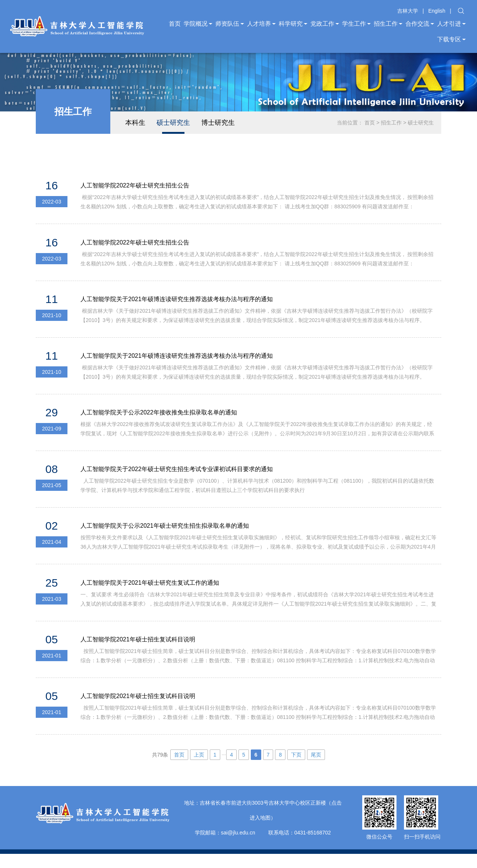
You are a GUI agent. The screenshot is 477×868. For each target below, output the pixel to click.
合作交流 (420, 24)
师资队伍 (230, 24)
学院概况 (198, 24)
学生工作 (356, 24)
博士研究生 (218, 123)
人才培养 (261, 24)
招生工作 (388, 24)
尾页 (316, 769)
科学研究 (293, 24)
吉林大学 (408, 11)
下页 (296, 769)
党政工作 (325, 24)
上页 (199, 769)
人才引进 (451, 24)
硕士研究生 (173, 123)
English (437, 11)
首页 (175, 24)
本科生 (135, 123)
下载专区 (451, 39)
